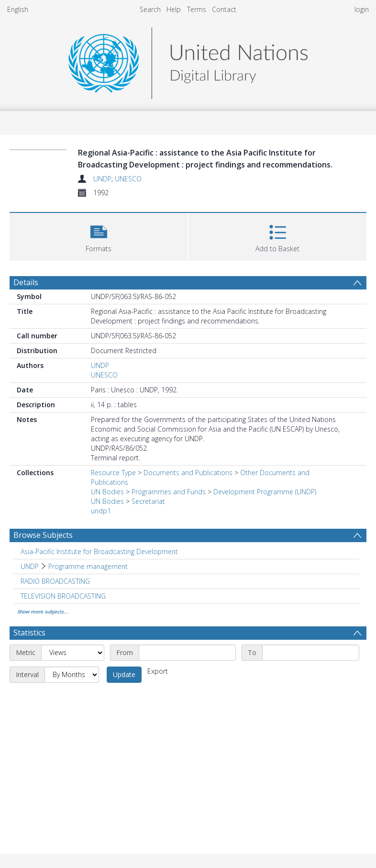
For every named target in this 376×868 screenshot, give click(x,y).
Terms (197, 9)
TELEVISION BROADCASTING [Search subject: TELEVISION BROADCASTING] (63, 596)
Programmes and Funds (169, 492)
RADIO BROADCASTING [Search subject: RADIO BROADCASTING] (55, 581)
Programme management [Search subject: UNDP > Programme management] (88, 566)
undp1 (101, 511)
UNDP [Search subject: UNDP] (30, 566)
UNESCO (128, 179)
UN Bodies (107, 492)
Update (124, 674)
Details (26, 282)
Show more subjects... (43, 612)
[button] (99, 236)
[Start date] (187, 653)
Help (174, 9)
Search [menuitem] (150, 9)
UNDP (102, 179)
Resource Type (113, 473)
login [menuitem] (362, 9)
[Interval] (72, 675)
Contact (224, 9)
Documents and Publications (188, 473)
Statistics (29, 633)
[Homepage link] (188, 61)
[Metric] (73, 653)
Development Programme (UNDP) (265, 492)
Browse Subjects (43, 535)
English (18, 9)
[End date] (311, 653)
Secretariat (148, 501)
